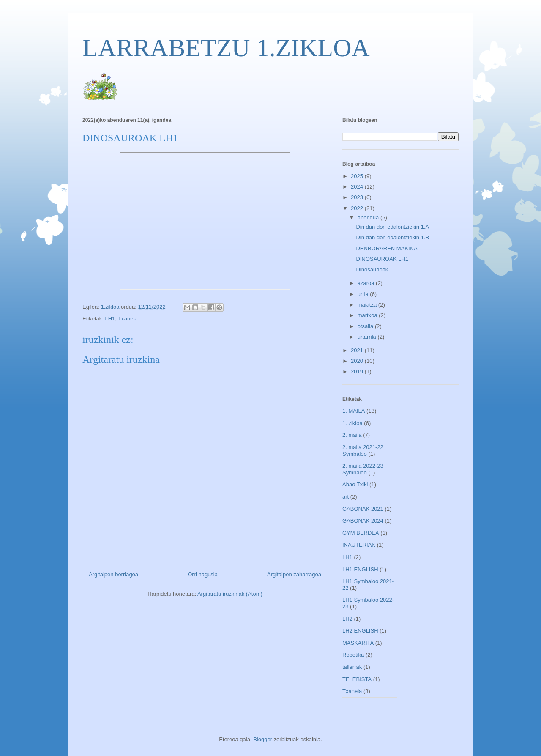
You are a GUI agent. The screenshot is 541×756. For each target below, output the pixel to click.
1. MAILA (354, 411)
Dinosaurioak (372, 270)
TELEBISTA (357, 679)
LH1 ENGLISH (360, 569)
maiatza (368, 305)
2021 (358, 350)
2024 (358, 187)
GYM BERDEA (361, 533)
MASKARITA (358, 643)
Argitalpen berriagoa (113, 574)
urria (364, 294)
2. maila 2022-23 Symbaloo (363, 469)
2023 (358, 197)
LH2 (347, 619)
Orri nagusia (203, 574)
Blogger (263, 739)
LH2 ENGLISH (360, 631)
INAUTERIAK (359, 545)
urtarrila (368, 337)
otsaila (366, 326)
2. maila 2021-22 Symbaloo (363, 451)
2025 (358, 176)
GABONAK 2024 (363, 521)
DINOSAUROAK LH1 (382, 259)
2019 (358, 371)
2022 (358, 208)
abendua (369, 218)
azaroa (367, 283)
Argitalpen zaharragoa (294, 574)
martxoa (368, 315)
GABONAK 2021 (363, 509)
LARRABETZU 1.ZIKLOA (226, 48)
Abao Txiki (355, 484)
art (346, 497)
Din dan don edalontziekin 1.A (392, 227)
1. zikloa (352, 423)
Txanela (128, 319)
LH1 (110, 319)
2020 (358, 361)
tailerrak (352, 667)
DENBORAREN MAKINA (387, 248)
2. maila (352, 435)
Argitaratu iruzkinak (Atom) (230, 594)
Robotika (353, 655)
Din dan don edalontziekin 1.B (392, 237)
